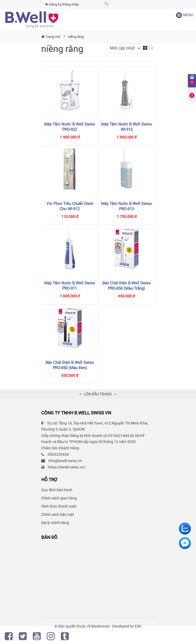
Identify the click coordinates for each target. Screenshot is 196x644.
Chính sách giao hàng (59, 498)
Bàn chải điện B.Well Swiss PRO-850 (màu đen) (70, 365)
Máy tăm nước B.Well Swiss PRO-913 (126, 206)
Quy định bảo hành (57, 490)
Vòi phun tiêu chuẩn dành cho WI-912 (70, 206)
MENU (184, 15)
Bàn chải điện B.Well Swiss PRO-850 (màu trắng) (127, 286)
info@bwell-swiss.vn (65, 461)
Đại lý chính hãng (55, 523)
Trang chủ (51, 37)
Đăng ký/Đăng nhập (62, 4)
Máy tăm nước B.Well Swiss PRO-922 (70, 127)
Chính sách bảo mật (58, 515)
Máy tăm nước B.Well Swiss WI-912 (126, 127)
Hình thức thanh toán (59, 506)
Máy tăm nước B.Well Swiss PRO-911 (70, 286)
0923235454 (58, 454)
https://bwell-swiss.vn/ (67, 467)
